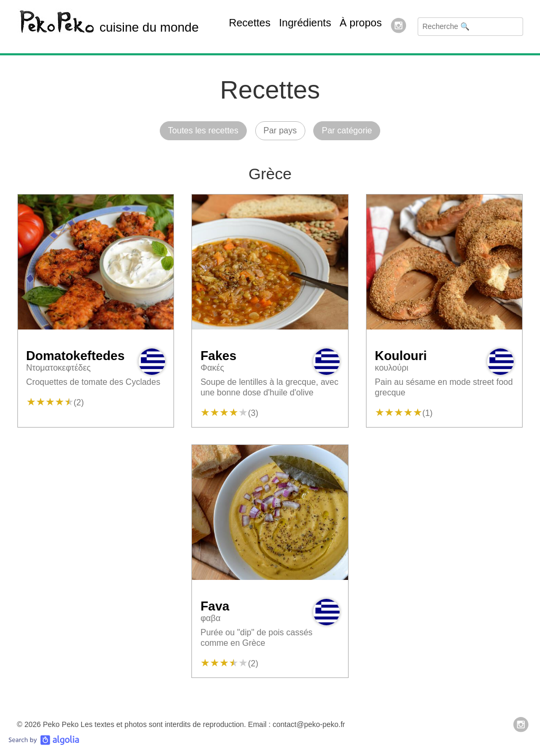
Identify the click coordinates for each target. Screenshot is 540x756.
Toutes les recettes (203, 130)
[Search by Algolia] (44, 743)
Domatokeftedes (76, 356)
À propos (361, 23)
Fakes (218, 356)
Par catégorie (347, 130)
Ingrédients (305, 23)
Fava (215, 606)
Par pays (280, 130)
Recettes (250, 23)
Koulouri (401, 356)
